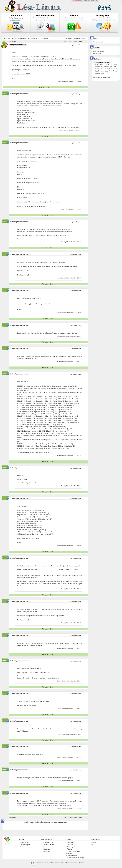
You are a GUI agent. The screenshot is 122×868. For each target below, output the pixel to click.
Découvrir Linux (48, 843)
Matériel (70, 853)
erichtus (79, 45)
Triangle (79, 94)
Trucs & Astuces (49, 845)
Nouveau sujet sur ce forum (102, 77)
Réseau (70, 849)
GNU (96, 1)
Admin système (72, 847)
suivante (84, 38)
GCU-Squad (91, 1)
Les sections (7, 38)
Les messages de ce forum (35, 38)
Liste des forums (99, 51)
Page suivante (78, 42)
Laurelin (79, 222)
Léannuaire (47, 847)
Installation (70, 843)
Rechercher (97, 53)
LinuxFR (85, 1)
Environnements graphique (76, 858)
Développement (72, 856)
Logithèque (47, 849)
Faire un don (24, 847)
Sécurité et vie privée (74, 851)
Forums (93, 843)
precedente (77, 38)
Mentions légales (25, 845)
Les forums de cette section (19, 38)
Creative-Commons (79, 863)
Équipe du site (24, 843)
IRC (92, 845)
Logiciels (70, 845)
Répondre (42, 87)
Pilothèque (47, 851)
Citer (49, 87)
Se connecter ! (98, 42)
